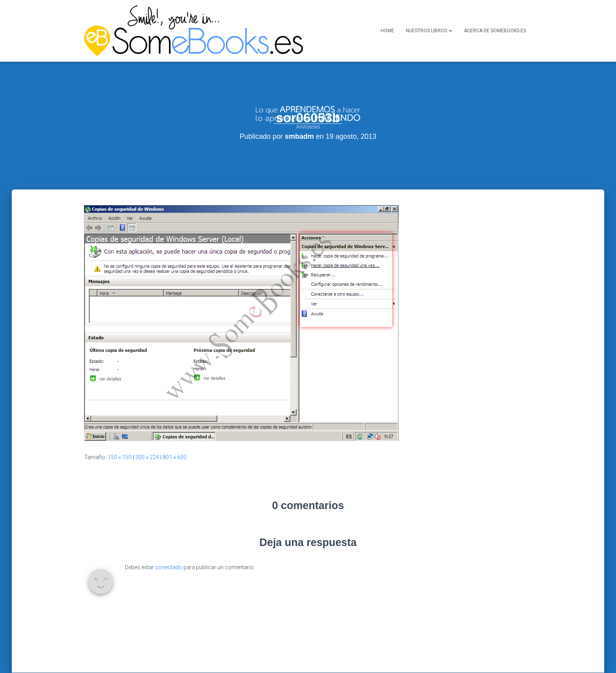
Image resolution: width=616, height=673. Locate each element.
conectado (169, 536)
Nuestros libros (429, 31)
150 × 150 (120, 426)
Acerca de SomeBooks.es (495, 31)
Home (387, 31)
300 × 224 (147, 426)
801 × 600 (175, 426)
